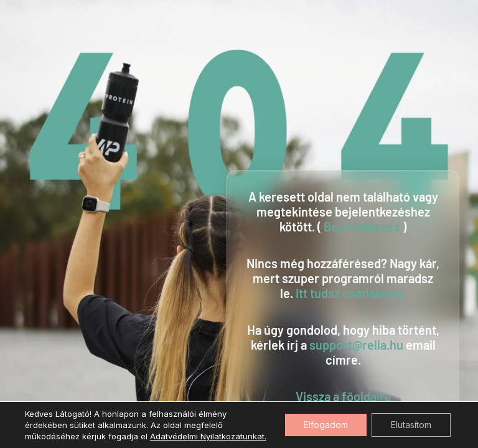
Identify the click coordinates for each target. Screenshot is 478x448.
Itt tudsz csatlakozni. (351, 293)
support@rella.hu (356, 345)
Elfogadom (326, 425)
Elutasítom (411, 425)
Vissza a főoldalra (343, 396)
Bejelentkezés (362, 226)
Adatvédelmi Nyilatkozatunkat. (208, 436)
